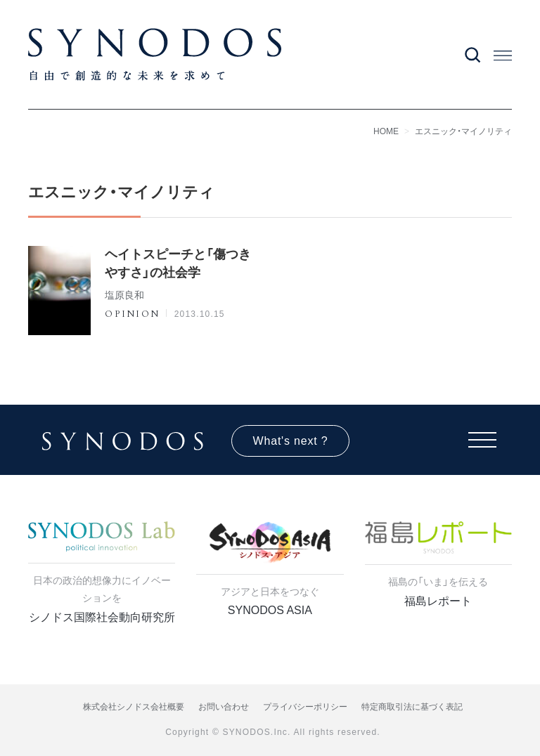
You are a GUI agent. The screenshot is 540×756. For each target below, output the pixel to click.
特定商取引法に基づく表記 (412, 707)
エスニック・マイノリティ (463, 131)
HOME (386, 131)
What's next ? (291, 441)
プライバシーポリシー (305, 707)
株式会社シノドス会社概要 (134, 707)
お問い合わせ (224, 707)
